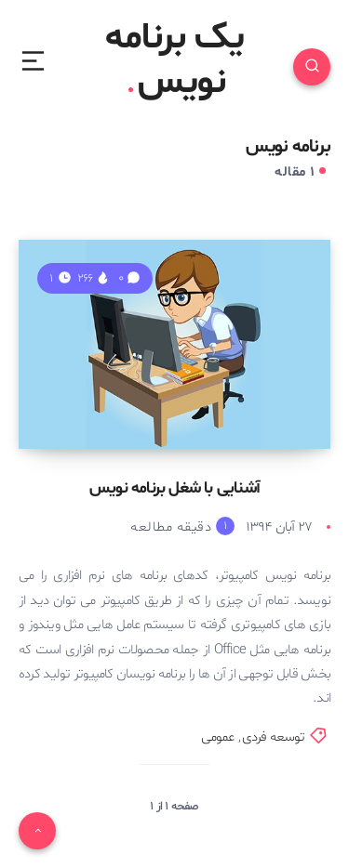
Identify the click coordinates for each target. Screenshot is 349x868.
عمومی (218, 737)
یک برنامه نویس (174, 61)
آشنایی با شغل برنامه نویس (174, 488)
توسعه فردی (274, 737)
